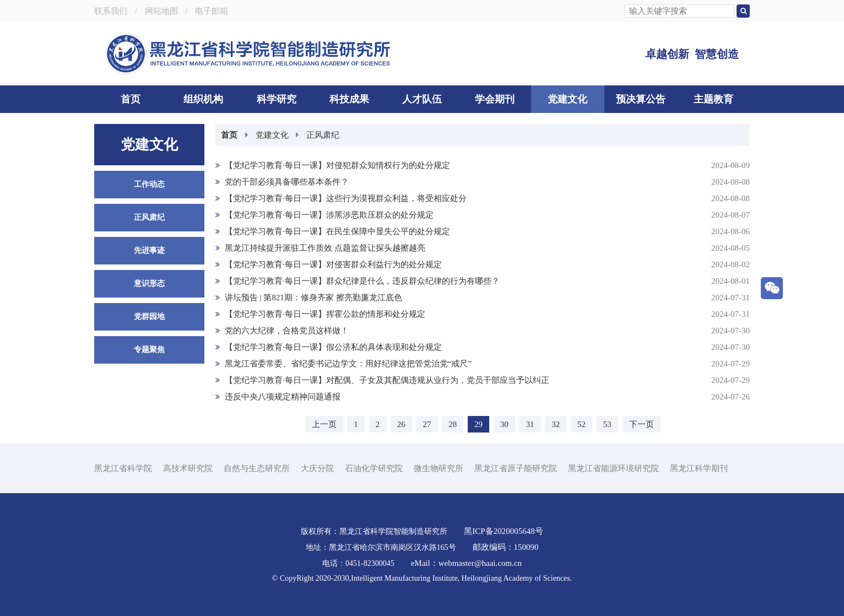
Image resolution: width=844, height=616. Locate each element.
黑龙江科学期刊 (699, 468)
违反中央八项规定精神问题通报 (483, 397)
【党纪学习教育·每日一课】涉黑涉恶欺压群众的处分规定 (483, 215)
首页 (131, 99)
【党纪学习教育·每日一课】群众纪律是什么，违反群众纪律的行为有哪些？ (483, 281)
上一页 (324, 424)
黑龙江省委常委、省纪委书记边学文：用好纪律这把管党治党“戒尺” (483, 364)
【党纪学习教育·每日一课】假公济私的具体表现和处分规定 (483, 347)
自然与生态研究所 (257, 468)
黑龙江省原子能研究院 (516, 468)
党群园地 (149, 317)
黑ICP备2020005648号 (503, 531)
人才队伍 (422, 99)
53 (607, 424)
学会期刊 (495, 99)
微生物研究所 (439, 468)
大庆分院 (317, 468)
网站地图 (161, 11)
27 (427, 424)
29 (478, 424)
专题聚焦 (149, 350)
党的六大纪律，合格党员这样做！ (483, 331)
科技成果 (349, 99)
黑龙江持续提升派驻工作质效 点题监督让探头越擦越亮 (483, 248)
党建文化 (567, 99)
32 (556, 424)
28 (453, 424)
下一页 (642, 424)
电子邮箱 (212, 11)
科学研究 (277, 99)
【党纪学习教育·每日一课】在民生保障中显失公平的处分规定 (483, 231)
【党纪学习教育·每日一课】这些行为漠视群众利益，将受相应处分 (483, 198)
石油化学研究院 (374, 468)
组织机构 (203, 99)
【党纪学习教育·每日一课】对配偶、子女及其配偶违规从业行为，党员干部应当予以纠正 (483, 380)
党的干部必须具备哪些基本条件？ (483, 182)
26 (401, 424)
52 (581, 424)
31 (530, 424)
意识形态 (149, 283)
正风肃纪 (149, 217)
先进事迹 (149, 250)
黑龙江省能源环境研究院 (613, 468)
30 (504, 424)
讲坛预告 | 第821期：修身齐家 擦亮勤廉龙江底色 (483, 298)
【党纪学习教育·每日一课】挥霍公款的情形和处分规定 (483, 314)
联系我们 (111, 11)
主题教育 (713, 99)
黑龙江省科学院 (123, 468)
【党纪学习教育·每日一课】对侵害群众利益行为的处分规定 (483, 264)
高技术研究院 (188, 468)
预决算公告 (641, 99)
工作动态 (149, 184)
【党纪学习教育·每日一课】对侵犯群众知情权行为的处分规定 (483, 165)
